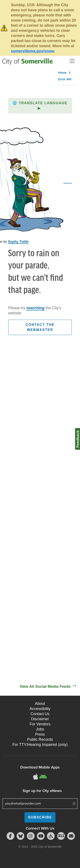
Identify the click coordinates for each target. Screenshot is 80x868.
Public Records (40, 739)
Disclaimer (40, 719)
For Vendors (40, 724)
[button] (40, 106)
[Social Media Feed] (40, 538)
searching (35, 308)
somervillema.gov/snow (32, 51)
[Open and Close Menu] (72, 61)
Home (62, 73)
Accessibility (40, 709)
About (40, 704)
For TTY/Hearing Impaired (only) (40, 745)
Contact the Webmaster (40, 327)
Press (40, 734)
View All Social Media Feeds (45, 686)
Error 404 (65, 79)
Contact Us (40, 714)
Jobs (40, 729)
